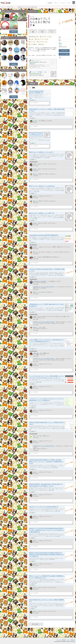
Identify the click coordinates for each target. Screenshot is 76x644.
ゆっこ (23, 86)
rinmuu (35, 164)
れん (10, 46)
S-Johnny (10, 54)
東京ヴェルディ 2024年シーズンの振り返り (42, 186)
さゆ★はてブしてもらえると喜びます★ (43, 287)
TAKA (17, 94)
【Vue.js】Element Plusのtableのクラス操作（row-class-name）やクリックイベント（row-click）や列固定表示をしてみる (46, 462)
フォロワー (42, 31)
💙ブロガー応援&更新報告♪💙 (5, 20)
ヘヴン (4, 46)
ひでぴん (35, 121)
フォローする (64, 51)
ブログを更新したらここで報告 (14, 20)
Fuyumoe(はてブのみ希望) (40, 281)
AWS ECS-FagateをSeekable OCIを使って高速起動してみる (36, 93)
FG (23, 46)
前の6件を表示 (33, 245)
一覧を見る (13, 32)
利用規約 (64, 640)
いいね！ (32, 100)
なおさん (23, 94)
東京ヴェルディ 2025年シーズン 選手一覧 (41, 213)
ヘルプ (68, 640)
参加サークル (52, 31)
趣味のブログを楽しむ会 (22, 20)
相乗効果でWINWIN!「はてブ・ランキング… (5, 28)
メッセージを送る (64, 54)
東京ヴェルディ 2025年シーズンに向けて (41, 152)
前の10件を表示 (34, 162)
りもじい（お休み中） (23, 78)
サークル (59, 640)
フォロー (33, 31)
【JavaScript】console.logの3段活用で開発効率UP (44, 235)
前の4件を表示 (33, 279)
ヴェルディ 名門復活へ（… (37, 158)
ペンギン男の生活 (17, 86)
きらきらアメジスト (10, 93)
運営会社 (73, 640)
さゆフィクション (38, 97)
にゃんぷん (10, 61)
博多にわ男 (36, 353)
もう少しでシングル (4, 53)
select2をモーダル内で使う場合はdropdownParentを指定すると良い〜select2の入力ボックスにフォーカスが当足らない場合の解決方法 (46, 530)
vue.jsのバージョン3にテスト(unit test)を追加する (44, 507)
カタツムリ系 (4, 94)
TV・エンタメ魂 (4, 78)
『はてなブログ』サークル (14, 29)
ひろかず (17, 79)
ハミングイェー (4, 61)
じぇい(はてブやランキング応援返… (23, 53)
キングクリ (23, 61)
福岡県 (60, 44)
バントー (17, 61)
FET (34, 436)
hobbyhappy (17, 54)
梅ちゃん (35, 174)
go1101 (10, 79)
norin (34, 257)
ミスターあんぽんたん (4, 86)
